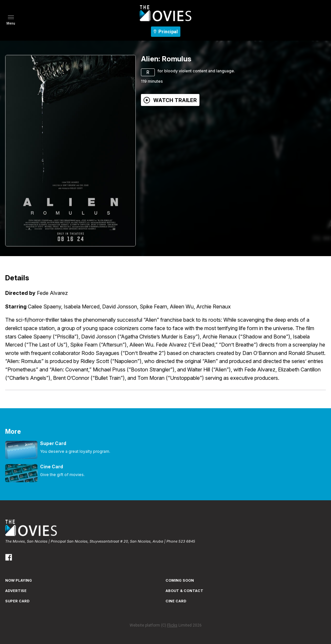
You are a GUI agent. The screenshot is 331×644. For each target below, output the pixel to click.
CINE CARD (176, 601)
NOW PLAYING (19, 580)
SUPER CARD (17, 601)
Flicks (172, 625)
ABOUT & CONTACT (184, 591)
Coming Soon (180, 580)
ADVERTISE (16, 591)
